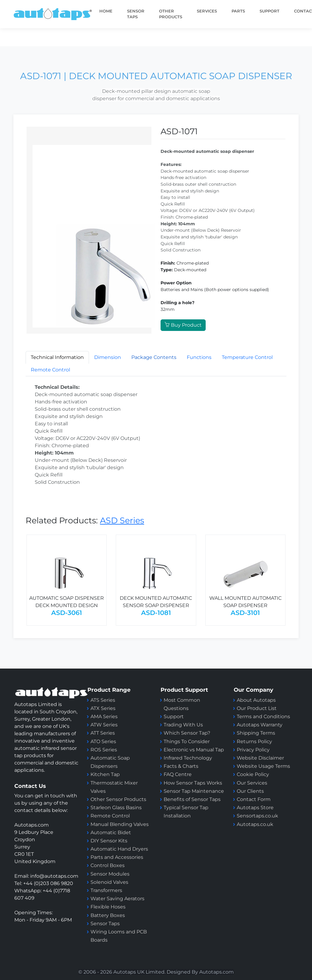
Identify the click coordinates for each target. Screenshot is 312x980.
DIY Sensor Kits (109, 841)
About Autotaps (256, 700)
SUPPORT (269, 11)
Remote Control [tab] (50, 370)
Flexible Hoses (108, 907)
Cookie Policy (253, 774)
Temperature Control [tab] (247, 357)
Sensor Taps (105, 924)
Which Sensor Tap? (187, 733)
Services (207, 11)
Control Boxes (108, 865)
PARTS (238, 11)
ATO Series (103, 741)
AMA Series (104, 717)
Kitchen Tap (105, 774)
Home (106, 11)
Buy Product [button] (183, 325)
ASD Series (122, 520)
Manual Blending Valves (120, 824)
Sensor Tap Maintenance (194, 791)
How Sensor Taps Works (193, 783)
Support (174, 717)
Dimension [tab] (108, 357)
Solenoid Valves (109, 882)
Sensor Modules (110, 874)
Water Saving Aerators (117, 899)
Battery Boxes (108, 915)
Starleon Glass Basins (116, 808)
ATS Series (103, 700)
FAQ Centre (178, 774)
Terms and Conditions (263, 717)
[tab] (154, 357)
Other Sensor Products (118, 799)
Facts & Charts (181, 766)
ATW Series (104, 725)
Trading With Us (183, 725)
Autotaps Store (255, 808)
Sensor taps (136, 14)
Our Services (252, 783)
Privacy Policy (253, 750)
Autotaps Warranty (260, 725)
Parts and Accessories (117, 857)
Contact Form (254, 799)
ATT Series (103, 733)
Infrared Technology (188, 758)
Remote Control (111, 816)
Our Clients (250, 791)
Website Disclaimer (260, 758)
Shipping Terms (256, 733)
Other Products (171, 14)
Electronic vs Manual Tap (194, 750)
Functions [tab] (199, 357)
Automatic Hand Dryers (119, 849)
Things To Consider (187, 741)
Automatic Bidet (111, 832)
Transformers (106, 890)
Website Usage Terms (263, 766)
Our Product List (257, 708)
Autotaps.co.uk (255, 824)
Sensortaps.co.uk (257, 816)
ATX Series (103, 708)
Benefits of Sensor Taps (192, 799)
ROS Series (104, 750)
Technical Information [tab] (57, 357)
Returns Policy (254, 741)
